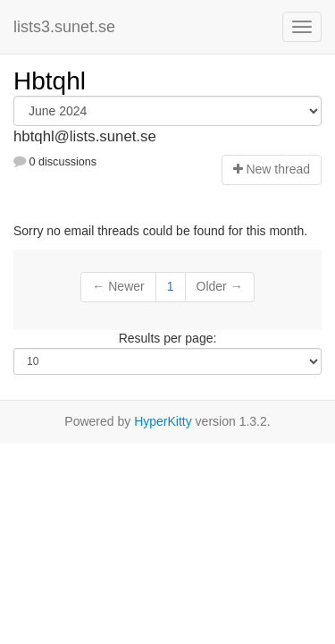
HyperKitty (163, 421)
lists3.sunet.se (64, 27)
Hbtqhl (50, 81)
